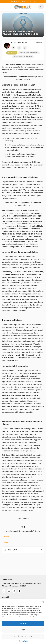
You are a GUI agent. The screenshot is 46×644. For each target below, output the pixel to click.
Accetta (23, 623)
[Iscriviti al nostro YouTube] (9, 591)
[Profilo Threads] (25, 48)
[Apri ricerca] (41, 7)
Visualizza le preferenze (23, 636)
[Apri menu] (4, 7)
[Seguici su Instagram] (14, 591)
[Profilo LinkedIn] (13, 48)
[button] (42, 602)
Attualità (12, 53)
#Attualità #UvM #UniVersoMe (29, 53)
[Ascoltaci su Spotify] (19, 591)
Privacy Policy (24, 641)
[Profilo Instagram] (19, 48)
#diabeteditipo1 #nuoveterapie (23, 57)
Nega (23, 630)
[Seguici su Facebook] (4, 591)
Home (6, 537)
